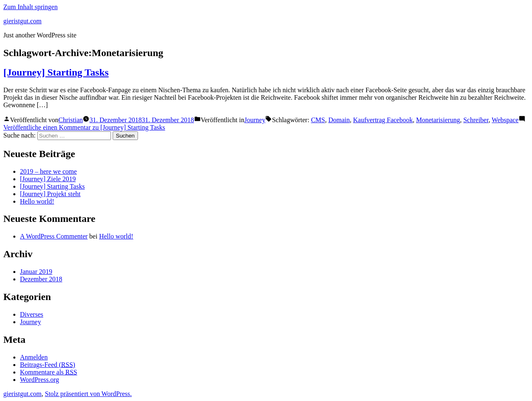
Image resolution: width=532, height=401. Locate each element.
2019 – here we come (48, 171)
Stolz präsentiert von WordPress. (88, 394)
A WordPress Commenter (54, 236)
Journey (255, 120)
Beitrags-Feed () (48, 365)
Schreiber (476, 120)
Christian (71, 120)
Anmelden (34, 357)
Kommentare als (49, 372)
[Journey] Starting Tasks (56, 72)
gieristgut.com (22, 21)
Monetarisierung (438, 120)
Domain (339, 120)
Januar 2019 (36, 272)
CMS (318, 120)
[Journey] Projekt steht (50, 194)
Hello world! (37, 201)
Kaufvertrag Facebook (383, 120)
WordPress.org (39, 380)
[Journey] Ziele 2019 (48, 179)
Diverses (32, 314)
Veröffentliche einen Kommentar (84, 127)
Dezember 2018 (41, 279)
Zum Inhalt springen (31, 7)
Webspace (505, 120)
